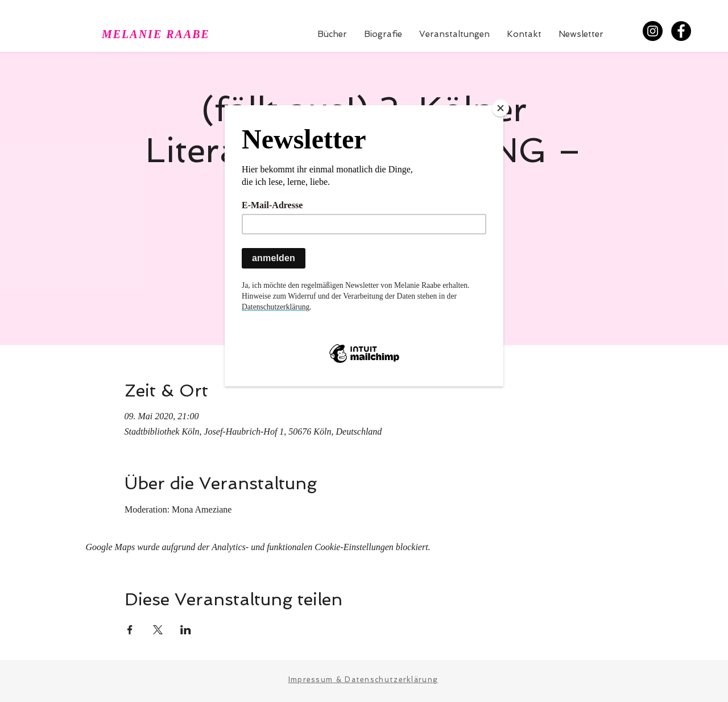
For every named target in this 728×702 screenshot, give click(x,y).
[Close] (500, 108)
